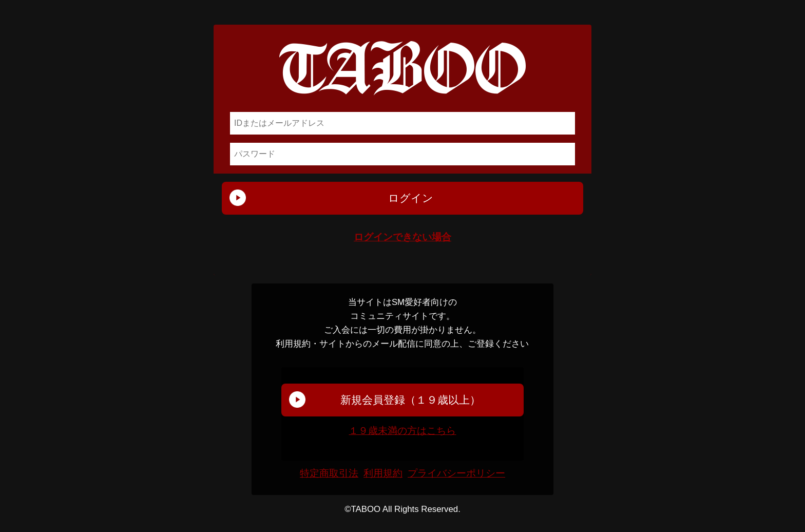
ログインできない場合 (402, 237)
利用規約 (383, 474)
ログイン (411, 198)
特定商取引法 (329, 474)
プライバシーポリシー (456, 474)
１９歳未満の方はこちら (402, 431)
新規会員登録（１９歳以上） (410, 400)
